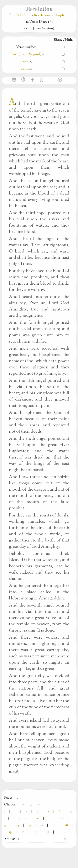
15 (30, 825)
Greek (25, 62)
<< (23, 805)
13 (5, 825)
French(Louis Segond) (25, 54)
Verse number (26, 47)
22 (48, 832)
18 (66, 825)
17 (54, 825)
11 (50, 818)
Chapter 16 (61, 15)
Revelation (42, 15)
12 (62, 818)
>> (39, 805)
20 (23, 832)
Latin (25, 69)
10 (38, 818)
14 (18, 825)
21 (35, 832)
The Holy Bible (20, 15)
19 (10, 832)
